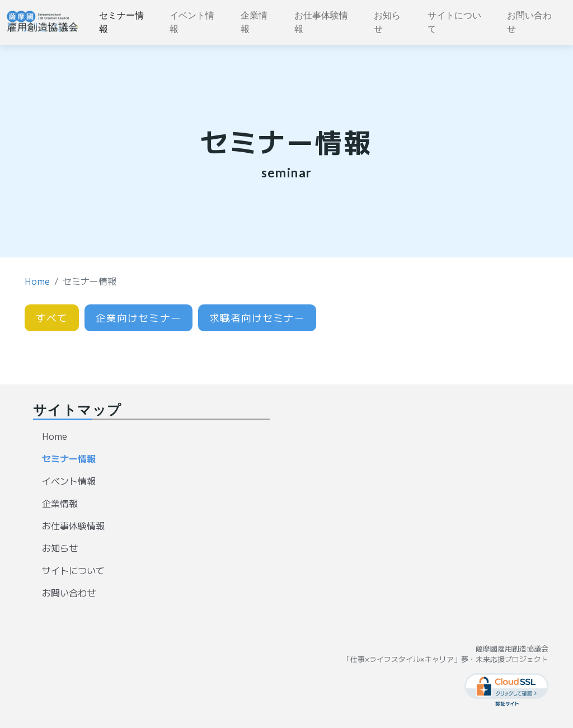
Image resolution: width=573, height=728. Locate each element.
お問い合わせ (529, 22)
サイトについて (454, 22)
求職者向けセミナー (257, 318)
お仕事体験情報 (321, 22)
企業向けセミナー (138, 318)
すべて (52, 318)
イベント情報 (192, 22)
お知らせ (387, 22)
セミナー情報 (121, 22)
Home (37, 281)
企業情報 (254, 22)
